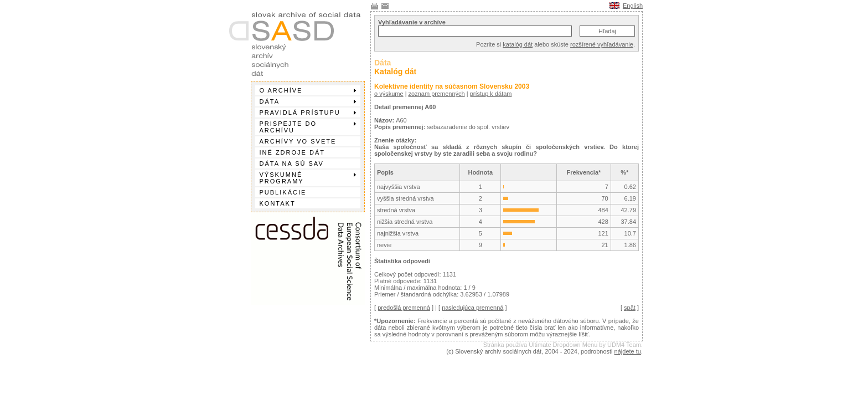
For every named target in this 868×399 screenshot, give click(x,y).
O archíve (308, 90)
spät (630, 308)
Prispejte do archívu (308, 127)
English (633, 6)
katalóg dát (518, 44)
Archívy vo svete (298, 141)
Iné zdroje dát (292, 152)
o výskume (389, 94)
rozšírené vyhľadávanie (602, 44)
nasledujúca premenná (472, 308)
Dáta (308, 101)
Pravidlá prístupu (308, 112)
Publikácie (283, 192)
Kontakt (278, 203)
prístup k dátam (491, 94)
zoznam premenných (437, 94)
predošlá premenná (404, 308)
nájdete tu (628, 351)
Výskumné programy (308, 178)
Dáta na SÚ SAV (292, 163)
